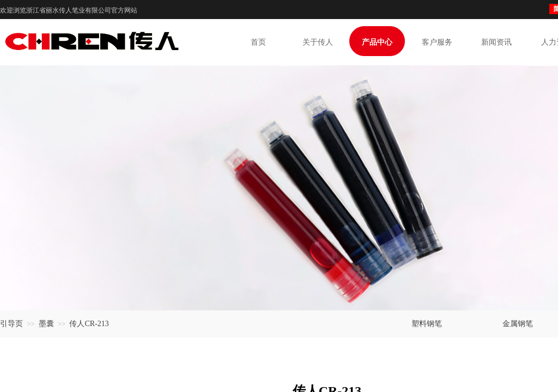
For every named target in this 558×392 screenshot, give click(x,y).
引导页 (11, 324)
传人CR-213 (89, 324)
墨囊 (46, 324)
